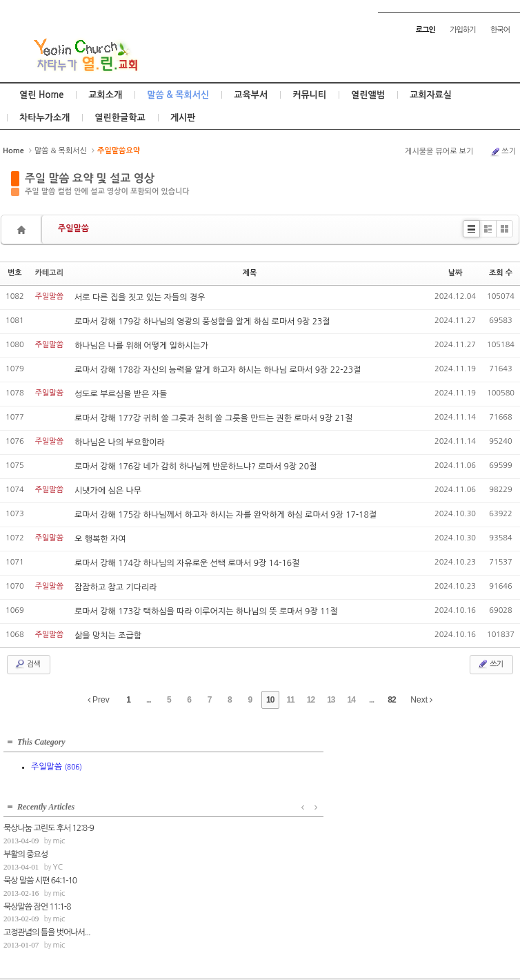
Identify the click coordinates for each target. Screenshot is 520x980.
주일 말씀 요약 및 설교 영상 (90, 178)
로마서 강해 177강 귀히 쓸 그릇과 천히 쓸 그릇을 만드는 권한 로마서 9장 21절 (213, 418)
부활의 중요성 (170, 785)
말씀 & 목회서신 (178, 95)
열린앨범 (368, 95)
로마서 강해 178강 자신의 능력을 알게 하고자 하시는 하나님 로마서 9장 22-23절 (218, 370)
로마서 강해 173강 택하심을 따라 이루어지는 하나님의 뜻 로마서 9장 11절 (206, 611)
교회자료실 (431, 95)
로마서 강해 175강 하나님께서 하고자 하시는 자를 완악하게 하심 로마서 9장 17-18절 (226, 515)
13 (331, 700)
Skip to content (260, 12)
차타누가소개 (44, 118)
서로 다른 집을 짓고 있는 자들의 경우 (140, 297)
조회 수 (501, 273)
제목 (250, 273)
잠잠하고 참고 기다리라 (116, 587)
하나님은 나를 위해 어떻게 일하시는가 (141, 346)
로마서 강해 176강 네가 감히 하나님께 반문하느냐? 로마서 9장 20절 (196, 467)
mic (203, 772)
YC (202, 798)
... (149, 700)
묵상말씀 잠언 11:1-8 (182, 838)
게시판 (183, 118)
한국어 (500, 30)
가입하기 (462, 30)
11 (290, 700)
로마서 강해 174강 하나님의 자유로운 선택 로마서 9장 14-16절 (187, 563)
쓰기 (503, 152)
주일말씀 (73, 228)
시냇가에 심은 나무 (108, 491)
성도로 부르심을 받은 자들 (121, 394)
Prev (99, 700)
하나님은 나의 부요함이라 (120, 442)
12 (311, 700)
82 (391, 700)
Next (421, 700)
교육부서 (251, 95)
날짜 (456, 273)
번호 (15, 273)
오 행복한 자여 (100, 539)
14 (351, 700)
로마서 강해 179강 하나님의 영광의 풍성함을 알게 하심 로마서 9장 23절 (202, 322)
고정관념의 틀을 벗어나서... (192, 864)
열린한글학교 (120, 118)
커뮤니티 (309, 95)
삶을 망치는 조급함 (108, 636)
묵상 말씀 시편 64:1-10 (185, 812)
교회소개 (105, 95)
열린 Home (41, 95)
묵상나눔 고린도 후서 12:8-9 (193, 760)
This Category (41, 738)
